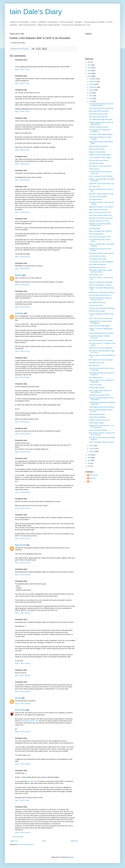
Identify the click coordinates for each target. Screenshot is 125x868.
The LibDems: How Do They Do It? (100, 166)
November (93, 82)
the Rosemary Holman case (29, 721)
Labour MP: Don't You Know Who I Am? (102, 184)
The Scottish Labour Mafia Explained (101, 134)
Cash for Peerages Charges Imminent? (101, 442)
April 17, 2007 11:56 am (23, 675)
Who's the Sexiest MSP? (97, 149)
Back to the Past (94, 366)
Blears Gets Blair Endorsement (99, 111)
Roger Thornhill (20, 545)
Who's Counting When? (97, 234)
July (91, 93)
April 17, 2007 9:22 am (22, 285)
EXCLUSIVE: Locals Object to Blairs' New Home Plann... (101, 271)
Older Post (74, 841)
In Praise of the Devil (96, 305)
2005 (89, 458)
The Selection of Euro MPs (98, 259)
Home (44, 841)
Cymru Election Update (96, 423)
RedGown (18, 275)
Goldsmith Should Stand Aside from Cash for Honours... (100, 299)
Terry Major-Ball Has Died (97, 303)
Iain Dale (18, 698)
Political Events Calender (97, 414)
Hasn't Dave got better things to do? (100, 215)
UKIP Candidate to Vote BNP (98, 146)
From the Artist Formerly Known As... (101, 295)
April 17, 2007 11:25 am (23, 575)
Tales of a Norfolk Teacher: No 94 (100, 212)
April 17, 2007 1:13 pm (22, 800)
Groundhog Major (95, 228)
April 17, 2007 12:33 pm (23, 704)
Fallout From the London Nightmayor (101, 348)
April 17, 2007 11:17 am (23, 539)
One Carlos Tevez (95, 187)
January (92, 451)
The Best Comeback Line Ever (99, 127)
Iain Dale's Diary (36, 12)
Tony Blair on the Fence (97, 363)
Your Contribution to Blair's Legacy (100, 158)
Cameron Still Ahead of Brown (99, 160)
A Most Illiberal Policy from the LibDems (102, 407)
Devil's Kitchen (20, 710)
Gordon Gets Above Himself (98, 430)
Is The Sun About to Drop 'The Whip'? (101, 176)
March (92, 446)
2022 (89, 62)
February (92, 449)
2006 (89, 455)
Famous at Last (94, 169)
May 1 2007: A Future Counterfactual (101, 318)
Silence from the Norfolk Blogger (99, 326)
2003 (89, 463)
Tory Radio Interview (95, 200)
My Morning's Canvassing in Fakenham (102, 292)
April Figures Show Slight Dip (98, 117)
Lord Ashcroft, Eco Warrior (97, 256)
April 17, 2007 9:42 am (22, 422)
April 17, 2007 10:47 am (23, 452)
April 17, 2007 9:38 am (22, 377)
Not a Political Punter (96, 377)
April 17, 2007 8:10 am (22, 150)
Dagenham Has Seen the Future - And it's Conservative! (101, 426)
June (91, 96)
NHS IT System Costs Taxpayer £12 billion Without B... (100, 391)
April (91, 101)
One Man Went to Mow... (97, 163)
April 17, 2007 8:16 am (22, 164)
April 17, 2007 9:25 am (22, 307)
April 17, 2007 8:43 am (22, 269)
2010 (89, 68)
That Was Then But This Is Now (99, 221)
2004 (89, 460)
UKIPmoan (33, 781)
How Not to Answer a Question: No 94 (101, 194)
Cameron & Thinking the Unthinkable (101, 282)
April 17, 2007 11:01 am (23, 508)
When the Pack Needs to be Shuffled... (101, 341)
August (92, 90)
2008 (89, 73)
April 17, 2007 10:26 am (23, 434)
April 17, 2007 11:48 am (23, 664)
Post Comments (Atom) (26, 844)
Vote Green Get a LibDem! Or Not (100, 237)
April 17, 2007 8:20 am (22, 180)
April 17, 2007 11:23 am (23, 563)
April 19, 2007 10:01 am (23, 833)
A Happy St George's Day (97, 267)
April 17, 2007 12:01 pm (23, 692)
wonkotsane (19, 313)
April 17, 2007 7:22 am (22, 69)
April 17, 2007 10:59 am (23, 492)
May (91, 98)
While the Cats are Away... (97, 311)
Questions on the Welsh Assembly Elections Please (100, 225)
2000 (89, 466)
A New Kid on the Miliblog (97, 417)
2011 (89, 65)
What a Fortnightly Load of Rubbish (100, 231)
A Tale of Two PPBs (95, 385)
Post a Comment (18, 837)
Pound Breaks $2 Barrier (97, 388)
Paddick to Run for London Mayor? (100, 155)
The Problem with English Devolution (101, 120)
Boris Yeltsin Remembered (97, 265)
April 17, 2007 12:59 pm (23, 764)
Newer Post (14, 841)
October (92, 84)
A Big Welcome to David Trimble (99, 395)
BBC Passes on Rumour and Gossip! (101, 360)
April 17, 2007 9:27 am (22, 351)
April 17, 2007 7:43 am (22, 83)
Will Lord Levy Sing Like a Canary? (100, 285)
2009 (89, 71)
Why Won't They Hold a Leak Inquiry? (101, 218)
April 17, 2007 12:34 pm (23, 732)
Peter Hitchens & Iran (96, 275)
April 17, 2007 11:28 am (23, 613)
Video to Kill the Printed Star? (98, 210)
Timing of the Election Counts (98, 114)
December (93, 79)
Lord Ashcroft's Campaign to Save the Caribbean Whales (101, 105)
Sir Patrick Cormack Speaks (98, 197)
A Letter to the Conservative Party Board (102, 308)
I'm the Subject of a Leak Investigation (101, 262)
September (93, 87)
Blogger (71, 857)
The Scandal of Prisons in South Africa (101, 108)
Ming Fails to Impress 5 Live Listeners (101, 207)
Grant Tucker (94, 475)
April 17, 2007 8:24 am (22, 257)
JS (90, 481)
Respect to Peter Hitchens (97, 152)
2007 (89, 76)
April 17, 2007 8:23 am (22, 212)
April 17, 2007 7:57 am (22, 112)
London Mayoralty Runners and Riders (101, 333)
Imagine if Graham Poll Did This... (100, 420)
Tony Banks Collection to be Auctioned (101, 253)
